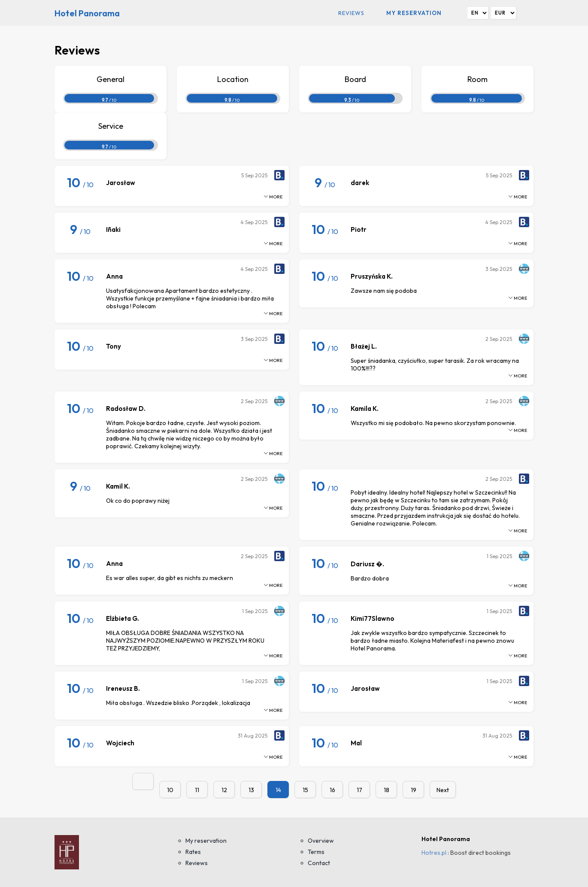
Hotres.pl (434, 853)
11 (197, 790)
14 (278, 790)
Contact (319, 863)
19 (414, 790)
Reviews (351, 13)
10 (170, 790)
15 (305, 790)
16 (332, 790)
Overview (321, 841)
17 (359, 790)
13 (251, 790)
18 (386, 790)
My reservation (414, 13)
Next (443, 790)
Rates (193, 852)
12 (224, 790)
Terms (316, 852)
